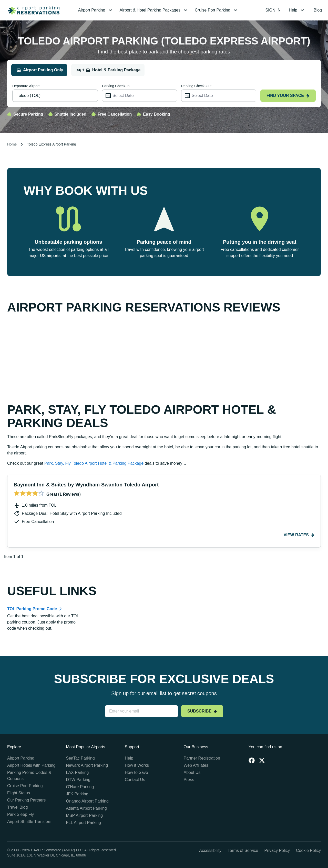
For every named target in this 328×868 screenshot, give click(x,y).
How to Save (136, 772)
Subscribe (202, 711)
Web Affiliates (196, 765)
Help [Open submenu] (297, 10)
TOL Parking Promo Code (32, 609)
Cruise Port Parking (25, 786)
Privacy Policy (277, 850)
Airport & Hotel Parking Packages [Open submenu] (154, 10)
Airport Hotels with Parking (31, 765)
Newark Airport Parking (87, 765)
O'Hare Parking (80, 787)
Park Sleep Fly (20, 814)
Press (189, 780)
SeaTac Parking (80, 758)
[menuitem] (96, 10)
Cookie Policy (308, 850)
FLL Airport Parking (84, 823)
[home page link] (32, 10)
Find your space (288, 96)
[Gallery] (164, 517)
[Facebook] (252, 760)
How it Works (137, 765)
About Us (192, 772)
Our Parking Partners (26, 800)
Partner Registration (202, 758)
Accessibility (210, 850)
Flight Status (19, 793)
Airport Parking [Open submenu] (96, 10)
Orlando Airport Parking (87, 801)
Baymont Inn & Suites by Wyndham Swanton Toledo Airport (86, 485)
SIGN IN (273, 10)
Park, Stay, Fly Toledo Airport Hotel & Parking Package (94, 463)
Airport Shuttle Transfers (29, 822)
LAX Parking (78, 772)
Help (129, 758)
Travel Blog (17, 807)
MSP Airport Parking (85, 815)
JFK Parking (77, 794)
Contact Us (135, 780)
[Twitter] (262, 760)
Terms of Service (243, 850)
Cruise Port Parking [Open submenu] (217, 10)
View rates (299, 535)
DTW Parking (78, 780)
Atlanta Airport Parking (86, 808)
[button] (96, 10)
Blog (318, 10)
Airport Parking (21, 758)
